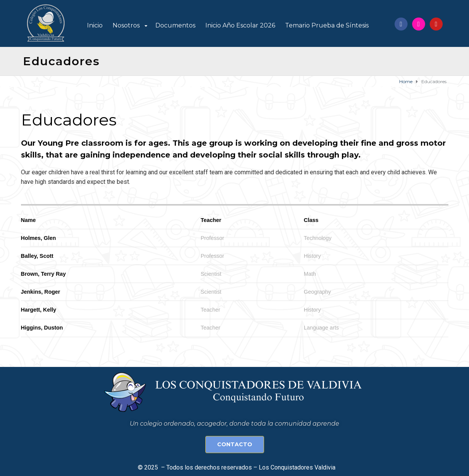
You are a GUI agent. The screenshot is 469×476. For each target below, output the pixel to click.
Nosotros (126, 25)
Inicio (95, 25)
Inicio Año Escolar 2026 (240, 25)
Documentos (175, 25)
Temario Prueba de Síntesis (327, 25)
